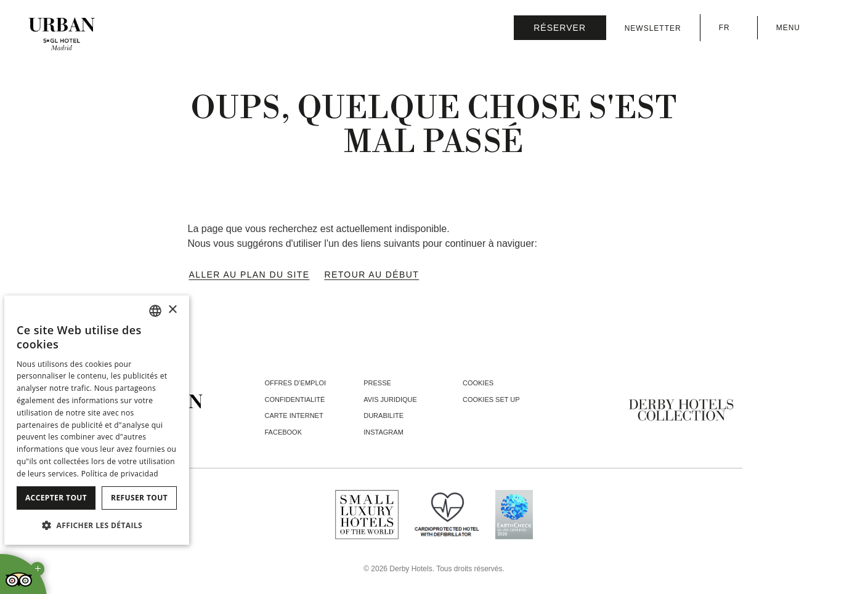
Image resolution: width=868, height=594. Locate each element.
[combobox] (155, 311)
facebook (284, 432)
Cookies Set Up (491, 399)
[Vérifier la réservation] (560, 28)
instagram (383, 432)
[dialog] (97, 420)
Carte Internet (294, 415)
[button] (97, 525)
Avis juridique (390, 399)
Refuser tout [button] (139, 498)
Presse (377, 383)
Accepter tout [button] (56, 498)
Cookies (478, 383)
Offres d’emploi (296, 383)
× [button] (172, 310)
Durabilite (383, 415)
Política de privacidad (120, 474)
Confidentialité (295, 399)
